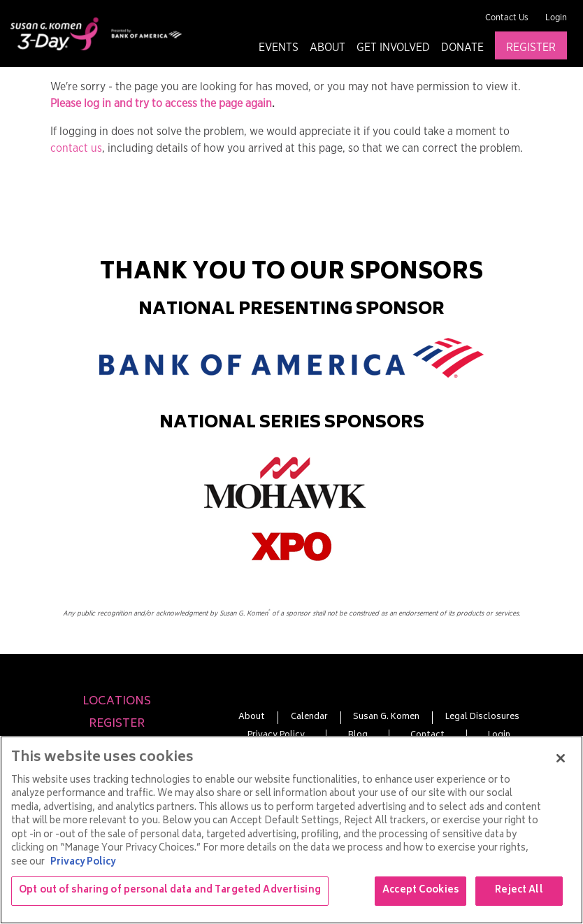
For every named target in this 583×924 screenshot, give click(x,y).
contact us (76, 148)
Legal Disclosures (482, 718)
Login (556, 18)
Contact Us (507, 18)
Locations (117, 702)
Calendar (309, 718)
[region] (291, 830)
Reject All (519, 891)
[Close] (561, 758)
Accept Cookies (420, 891)
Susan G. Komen (386, 718)
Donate (462, 48)
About (328, 48)
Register (531, 48)
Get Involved (393, 48)
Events (279, 48)
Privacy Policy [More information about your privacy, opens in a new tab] (83, 863)
